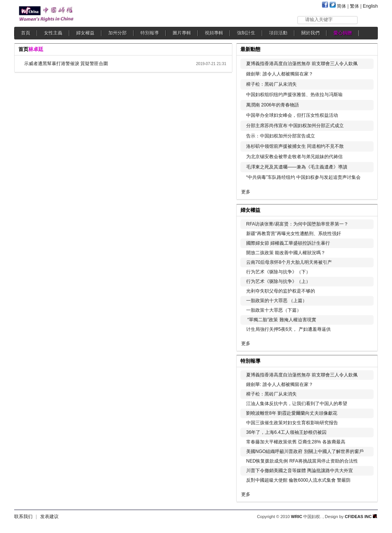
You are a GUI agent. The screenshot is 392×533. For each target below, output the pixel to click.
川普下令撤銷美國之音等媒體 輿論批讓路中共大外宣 (300, 471)
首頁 (26, 33)
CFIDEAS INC (361, 517)
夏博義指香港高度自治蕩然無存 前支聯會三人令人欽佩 (302, 64)
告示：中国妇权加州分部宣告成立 (281, 136)
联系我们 (23, 517)
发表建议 (49, 517)
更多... (367, 209)
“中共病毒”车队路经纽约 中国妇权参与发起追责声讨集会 (303, 177)
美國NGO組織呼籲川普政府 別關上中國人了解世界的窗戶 (305, 451)
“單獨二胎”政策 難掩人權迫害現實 (281, 320)
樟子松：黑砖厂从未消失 (271, 84)
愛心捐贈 (343, 33)
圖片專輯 (182, 33)
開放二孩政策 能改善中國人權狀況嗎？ (286, 253)
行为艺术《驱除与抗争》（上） (278, 281)
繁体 (354, 6)
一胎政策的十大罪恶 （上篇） (277, 301)
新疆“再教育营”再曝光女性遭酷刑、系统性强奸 (294, 234)
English (370, 6)
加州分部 (118, 33)
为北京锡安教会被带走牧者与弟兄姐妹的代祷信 (294, 157)
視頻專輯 (214, 33)
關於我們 (310, 33)
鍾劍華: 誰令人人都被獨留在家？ (280, 74)
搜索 (368, 20)
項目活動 (278, 33)
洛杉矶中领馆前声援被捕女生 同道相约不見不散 (295, 146)
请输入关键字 (319, 20)
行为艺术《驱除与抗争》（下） (278, 272)
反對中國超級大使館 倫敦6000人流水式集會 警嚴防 (298, 480)
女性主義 (53, 33)
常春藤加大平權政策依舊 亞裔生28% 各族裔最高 (296, 442)
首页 (23, 49)
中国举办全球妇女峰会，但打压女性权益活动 (292, 115)
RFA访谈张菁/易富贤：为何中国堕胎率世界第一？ (297, 224)
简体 (341, 6)
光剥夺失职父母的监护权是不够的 (281, 291)
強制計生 (246, 33)
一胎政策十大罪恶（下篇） (274, 310)
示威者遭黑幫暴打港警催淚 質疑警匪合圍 (66, 64)
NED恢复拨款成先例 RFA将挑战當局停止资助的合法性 (302, 461)
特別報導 (150, 33)
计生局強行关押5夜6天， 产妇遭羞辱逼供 (288, 329)
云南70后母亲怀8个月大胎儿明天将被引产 (289, 262)
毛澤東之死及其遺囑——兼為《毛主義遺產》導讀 (299, 167)
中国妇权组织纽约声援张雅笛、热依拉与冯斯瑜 (294, 95)
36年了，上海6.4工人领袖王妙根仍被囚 (286, 432)
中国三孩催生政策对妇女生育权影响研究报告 (292, 423)
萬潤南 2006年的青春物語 (273, 105)
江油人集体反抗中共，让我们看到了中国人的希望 (297, 404)
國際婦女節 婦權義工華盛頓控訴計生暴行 (288, 243)
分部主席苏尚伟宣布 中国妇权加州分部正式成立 (295, 126)
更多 (246, 192)
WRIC (296, 517)
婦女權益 (85, 33)
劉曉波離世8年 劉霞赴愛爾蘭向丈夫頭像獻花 (292, 413)
